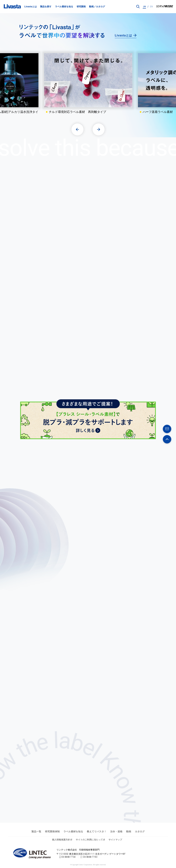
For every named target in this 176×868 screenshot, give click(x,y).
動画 (129, 831)
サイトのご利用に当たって (89, 839)
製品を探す (46, 7)
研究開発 (81, 7)
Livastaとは (30, 7)
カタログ (140, 831)
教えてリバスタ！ (97, 831)
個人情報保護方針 (61, 839)
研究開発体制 (52, 831)
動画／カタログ (97, 7)
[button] (77, 129)
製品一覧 (36, 831)
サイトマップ (115, 839)
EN (151, 7)
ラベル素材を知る (64, 7)
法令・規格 (116, 831)
